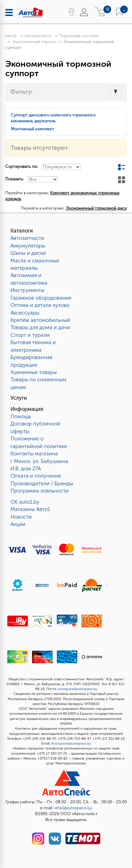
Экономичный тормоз (34, 42)
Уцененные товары (34, 372)
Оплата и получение (36, 476)
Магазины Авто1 (30, 509)
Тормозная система (79, 36)
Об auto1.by (25, 502)
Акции (18, 524)
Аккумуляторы (28, 246)
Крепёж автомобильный (40, 320)
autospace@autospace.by (77, 689)
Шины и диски (28, 253)
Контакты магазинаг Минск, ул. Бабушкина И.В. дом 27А (39, 461)
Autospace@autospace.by (71, 744)
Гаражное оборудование (41, 298)
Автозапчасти (38, 36)
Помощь (21, 416)
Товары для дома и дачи (40, 327)
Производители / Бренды (42, 484)
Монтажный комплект (32, 129)
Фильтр (21, 92)
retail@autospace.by (73, 808)
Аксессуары (25, 313)
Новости (21, 517)
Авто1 (11, 36)
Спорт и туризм (30, 335)
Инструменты (27, 290)
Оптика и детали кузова (40, 305)
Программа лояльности (40, 491)
